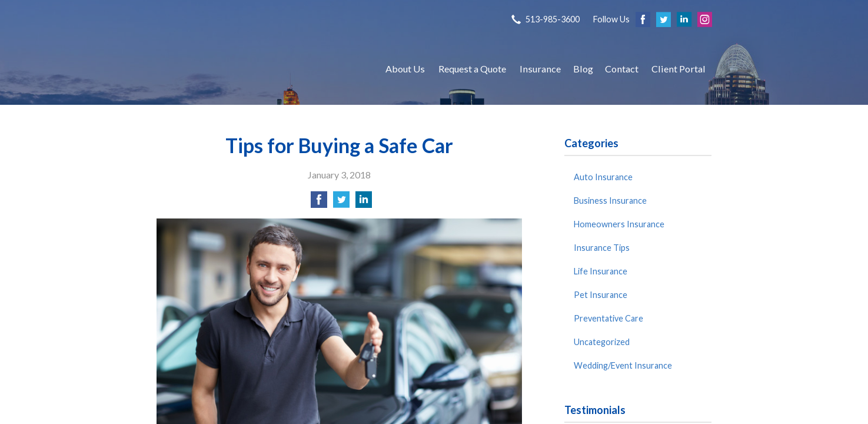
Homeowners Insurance (619, 224)
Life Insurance (601, 271)
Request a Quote (472, 69)
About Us (405, 69)
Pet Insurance (601, 295)
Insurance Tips (602, 248)
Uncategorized (602, 342)
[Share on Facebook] (319, 203)
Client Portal (679, 69)
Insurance (540, 69)
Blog (583, 69)
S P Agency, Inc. (260, 69)
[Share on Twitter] (341, 203)
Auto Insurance (603, 177)
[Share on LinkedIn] (364, 203)
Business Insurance (610, 201)
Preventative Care (608, 318)
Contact (622, 69)
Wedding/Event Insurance (623, 365)
